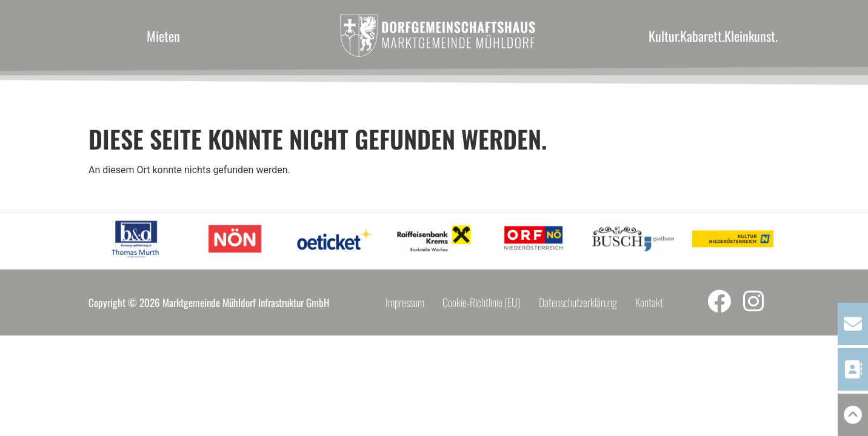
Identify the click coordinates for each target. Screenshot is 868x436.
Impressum (405, 302)
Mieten (163, 36)
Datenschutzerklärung (578, 302)
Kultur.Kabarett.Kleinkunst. (713, 36)
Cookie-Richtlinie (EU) (482, 302)
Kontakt (649, 302)
